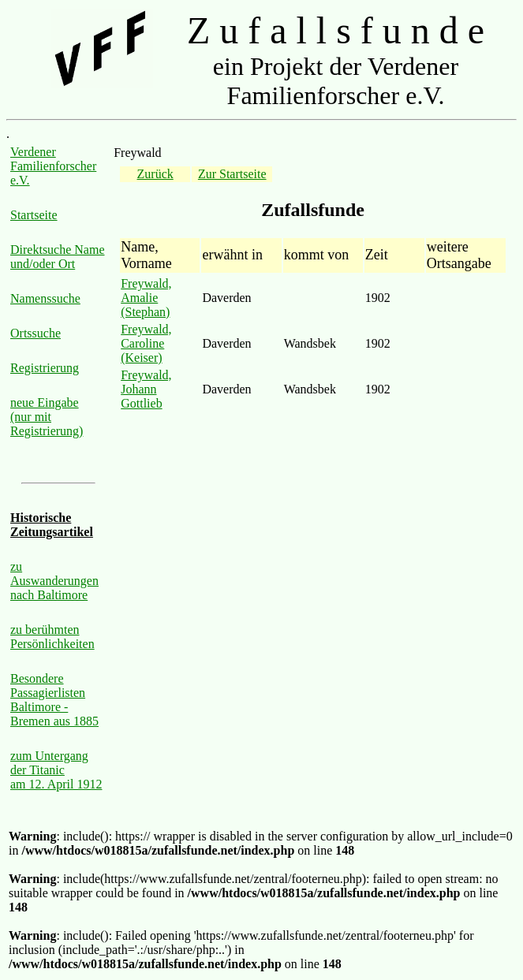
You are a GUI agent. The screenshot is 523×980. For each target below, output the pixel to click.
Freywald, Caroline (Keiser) (146, 343)
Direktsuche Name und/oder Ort (58, 257)
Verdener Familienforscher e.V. (53, 166)
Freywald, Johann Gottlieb (146, 389)
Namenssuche (45, 298)
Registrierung (45, 368)
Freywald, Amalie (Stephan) (146, 298)
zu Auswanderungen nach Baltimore (54, 581)
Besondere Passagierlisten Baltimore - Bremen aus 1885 (54, 700)
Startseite (34, 215)
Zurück (155, 174)
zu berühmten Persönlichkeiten (52, 637)
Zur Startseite (232, 174)
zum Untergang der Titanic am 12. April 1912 (56, 770)
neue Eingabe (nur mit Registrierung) (47, 417)
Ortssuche (35, 333)
